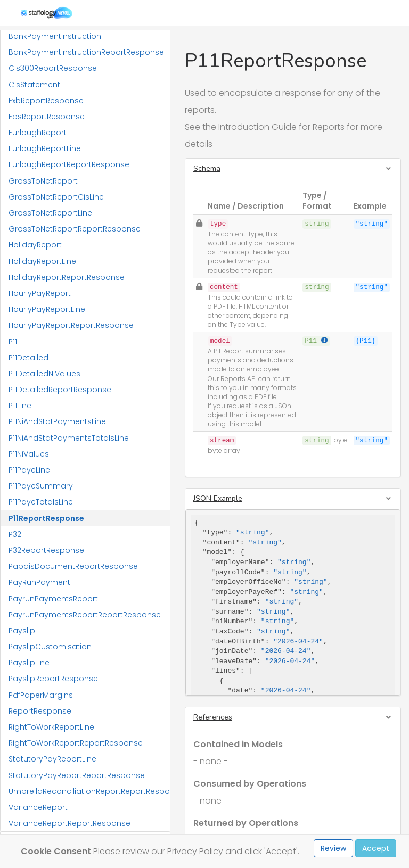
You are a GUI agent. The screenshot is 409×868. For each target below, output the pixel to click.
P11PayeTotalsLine (41, 502)
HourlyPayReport (40, 293)
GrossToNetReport (43, 181)
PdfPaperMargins (41, 695)
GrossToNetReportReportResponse (75, 229)
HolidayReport (35, 245)
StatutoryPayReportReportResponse (77, 775)
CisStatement (34, 85)
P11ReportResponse (46, 518)
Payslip (22, 631)
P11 (13, 342)
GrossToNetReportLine (50, 213)
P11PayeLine (29, 470)
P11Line (20, 406)
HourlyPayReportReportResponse (71, 325)
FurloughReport (38, 133)
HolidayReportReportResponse (67, 277)
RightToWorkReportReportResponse (76, 743)
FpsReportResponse (47, 117)
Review (333, 848)
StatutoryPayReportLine (52, 759)
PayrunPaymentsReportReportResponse (85, 615)
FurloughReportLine (45, 148)
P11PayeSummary (41, 486)
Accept (376, 848)
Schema (207, 168)
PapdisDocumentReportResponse (73, 566)
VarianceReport (38, 807)
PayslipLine (29, 663)
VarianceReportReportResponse (69, 823)
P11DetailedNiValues (44, 374)
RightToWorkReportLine (51, 727)
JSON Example (218, 498)
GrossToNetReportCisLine (56, 197)
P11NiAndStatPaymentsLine (57, 421)
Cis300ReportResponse (53, 68)
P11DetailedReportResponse (60, 390)
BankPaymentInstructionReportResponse (86, 52)
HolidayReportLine (42, 261)
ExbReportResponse (46, 101)
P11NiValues (29, 454)
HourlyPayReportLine (47, 309)
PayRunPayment (39, 582)
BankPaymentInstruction (55, 36)
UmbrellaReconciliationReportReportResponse (89, 791)
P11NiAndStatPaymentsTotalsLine (69, 438)
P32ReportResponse (46, 550)
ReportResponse (40, 711)
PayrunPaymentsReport (53, 599)
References (213, 717)
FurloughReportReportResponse (69, 164)
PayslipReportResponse (53, 679)
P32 (15, 534)
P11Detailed (28, 358)
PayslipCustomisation (50, 647)
